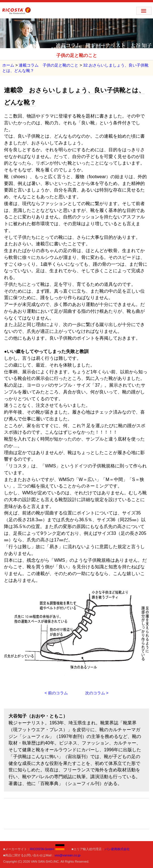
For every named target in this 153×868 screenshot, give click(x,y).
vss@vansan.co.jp (67, 855)
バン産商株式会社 (117, 849)
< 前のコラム (56, 693)
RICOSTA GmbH (47, 849)
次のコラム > (97, 693)
